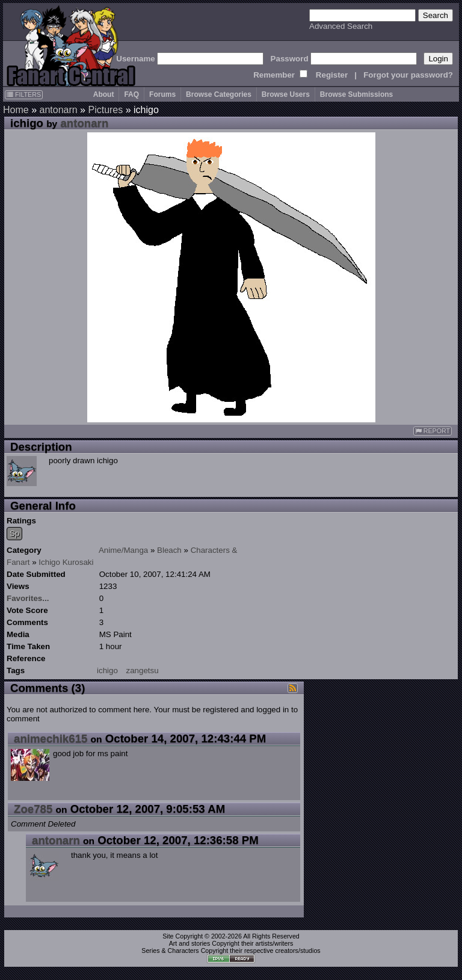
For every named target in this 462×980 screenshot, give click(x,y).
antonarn (58, 110)
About (104, 94)
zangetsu (143, 670)
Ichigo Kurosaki (66, 562)
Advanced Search (341, 26)
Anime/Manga (123, 550)
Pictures (105, 110)
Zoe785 (33, 809)
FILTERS (24, 94)
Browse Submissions (356, 94)
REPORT (433, 431)
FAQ (131, 94)
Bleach (169, 550)
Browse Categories (219, 94)
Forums (162, 94)
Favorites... (28, 598)
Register (332, 75)
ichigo (107, 670)
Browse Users (286, 94)
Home (16, 110)
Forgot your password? (408, 75)
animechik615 (51, 738)
